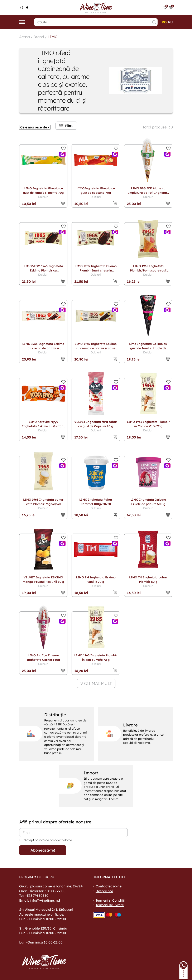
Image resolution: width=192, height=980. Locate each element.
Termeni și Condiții (110, 900)
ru (170, 22)
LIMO (53, 37)
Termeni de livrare (110, 905)
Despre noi (104, 891)
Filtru (66, 125)
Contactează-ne (109, 886)
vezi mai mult (96, 683)
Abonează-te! (43, 850)
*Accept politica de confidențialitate (48, 840)
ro (164, 22)
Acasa (25, 37)
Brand (39, 37)
